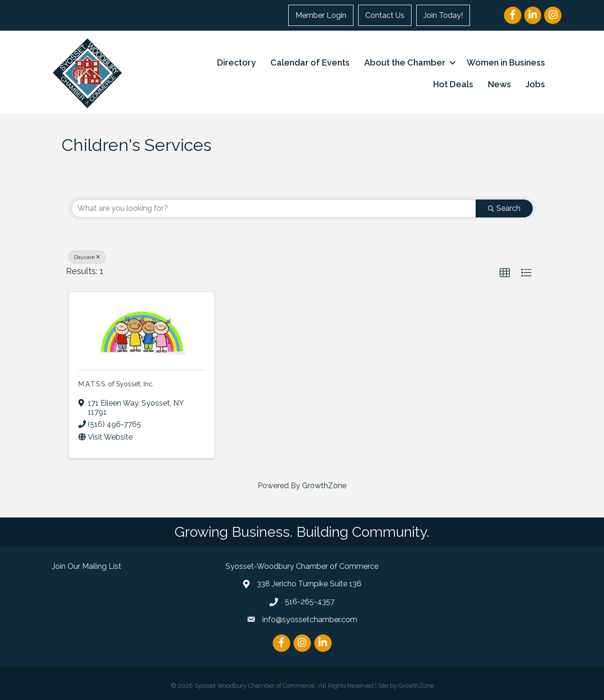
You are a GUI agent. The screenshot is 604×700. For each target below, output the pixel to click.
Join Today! (443, 15)
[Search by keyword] (274, 208)
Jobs (535, 84)
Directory (236, 62)
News (499, 84)
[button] (505, 273)
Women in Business (506, 62)
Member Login (321, 15)
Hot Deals (453, 84)
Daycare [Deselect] (87, 257)
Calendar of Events (310, 62)
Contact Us (385, 15)
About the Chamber (405, 62)
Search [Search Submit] (504, 208)
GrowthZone (324, 486)
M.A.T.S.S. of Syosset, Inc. (116, 384)
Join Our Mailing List (87, 566)
